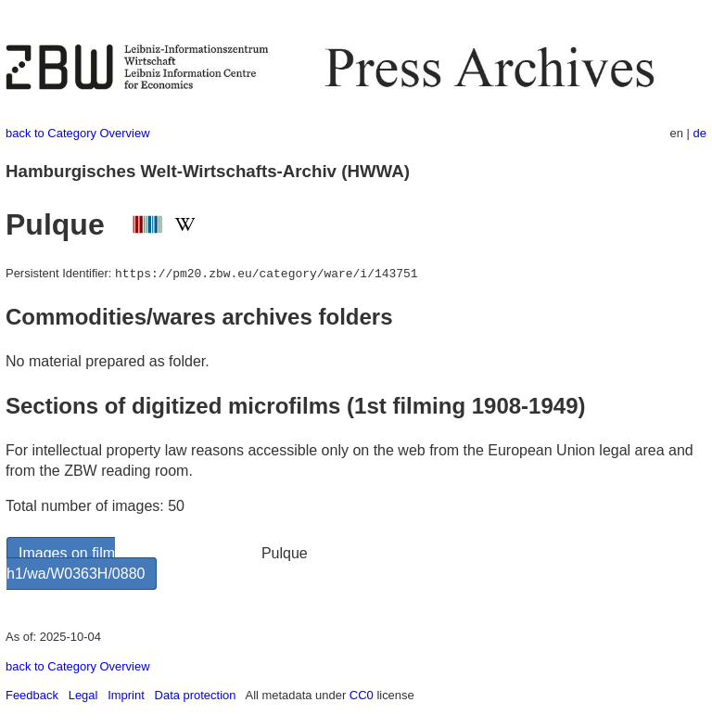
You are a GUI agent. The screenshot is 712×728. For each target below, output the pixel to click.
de (700, 133)
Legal (83, 695)
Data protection (196, 695)
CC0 (362, 695)
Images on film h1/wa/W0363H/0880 (76, 563)
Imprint (126, 695)
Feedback (32, 695)
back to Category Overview (78, 133)
